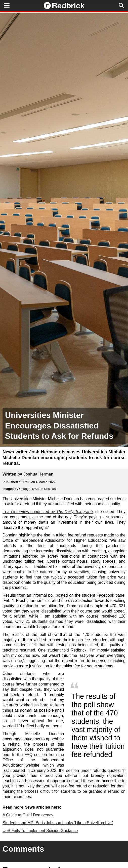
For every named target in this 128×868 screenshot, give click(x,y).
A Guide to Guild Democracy (28, 815)
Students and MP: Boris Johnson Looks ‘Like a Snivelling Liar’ (58, 823)
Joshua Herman (38, 474)
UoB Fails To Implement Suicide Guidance (40, 831)
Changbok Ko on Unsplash (38, 489)
